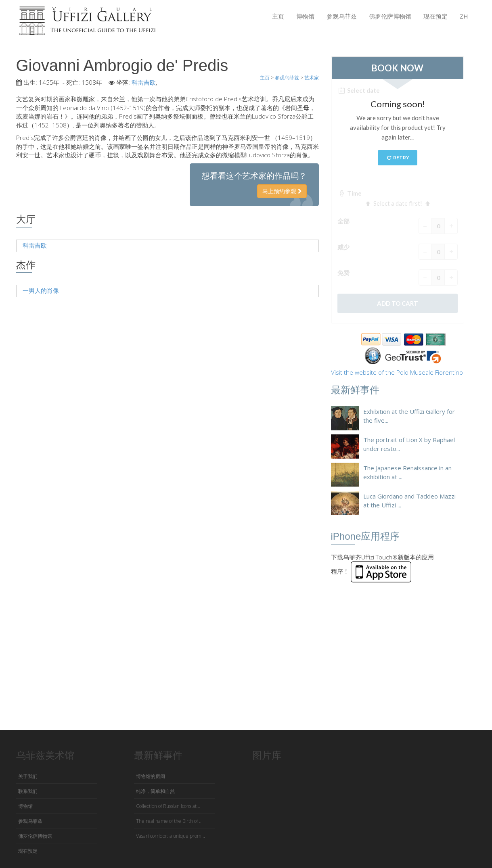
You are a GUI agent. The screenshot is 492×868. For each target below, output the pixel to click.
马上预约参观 (282, 191)
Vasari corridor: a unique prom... (171, 836)
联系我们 (28, 791)
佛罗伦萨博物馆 (390, 16)
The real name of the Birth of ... (169, 821)
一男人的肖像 (41, 290)
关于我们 (28, 776)
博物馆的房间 (151, 776)
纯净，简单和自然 (155, 791)
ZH (464, 16)
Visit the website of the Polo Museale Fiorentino (397, 372)
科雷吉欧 (144, 82)
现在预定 (435, 16)
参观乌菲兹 (342, 16)
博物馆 (305, 16)
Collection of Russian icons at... (168, 806)
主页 (278, 16)
